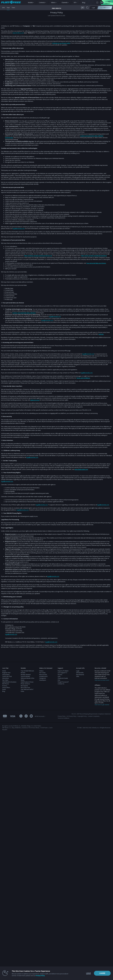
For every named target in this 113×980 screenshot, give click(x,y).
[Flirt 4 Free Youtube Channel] (31, 717)
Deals (4, 690)
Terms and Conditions (83, 378)
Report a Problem (63, 671)
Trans (14, 8)
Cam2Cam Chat (7, 677)
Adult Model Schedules (9, 682)
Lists (59, 677)
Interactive (6, 679)
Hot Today (42, 673)
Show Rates (6, 675)
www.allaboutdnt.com (81, 470)
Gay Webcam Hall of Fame (27, 691)
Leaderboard (43, 677)
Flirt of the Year (25, 688)
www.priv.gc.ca (35, 400)
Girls (4, 8)
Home (4, 671)
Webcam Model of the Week (28, 680)
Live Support (62, 673)
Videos (41, 671)
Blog (4, 692)
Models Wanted (26, 675)
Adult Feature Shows (27, 682)
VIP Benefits (80, 673)
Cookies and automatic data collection (24, 313)
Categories (43, 679)
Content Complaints (94, 717)
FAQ (59, 681)
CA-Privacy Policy (71, 717)
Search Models (25, 677)
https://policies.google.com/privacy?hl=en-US (38, 256)
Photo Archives (25, 684)
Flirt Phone (6, 684)
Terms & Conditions (63, 719)
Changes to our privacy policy (61, 43)
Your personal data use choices (96, 263)
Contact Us (61, 684)
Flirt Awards (24, 686)
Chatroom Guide (63, 679)
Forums (60, 675)
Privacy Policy (62, 717)
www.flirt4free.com (19, 33)
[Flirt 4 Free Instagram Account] (26, 717)
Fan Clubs (5, 681)
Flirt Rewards (80, 675)
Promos (5, 686)
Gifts (78, 677)
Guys (9, 8)
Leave (82, 973)
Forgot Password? (63, 682)
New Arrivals (43, 675)
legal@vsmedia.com (19, 229)
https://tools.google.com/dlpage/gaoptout (94, 256)
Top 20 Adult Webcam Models (27, 672)
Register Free (6, 673)
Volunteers (43, 681)
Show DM (0, 656)
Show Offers (6, 688)
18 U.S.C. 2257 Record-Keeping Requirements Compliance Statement (91, 714)
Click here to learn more (102, 681)
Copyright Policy (82, 717)
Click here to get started (102, 705)
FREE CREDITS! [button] (57, 8)
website (101, 334)
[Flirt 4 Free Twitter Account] (21, 717)
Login (78, 671)
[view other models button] (12, 3)
